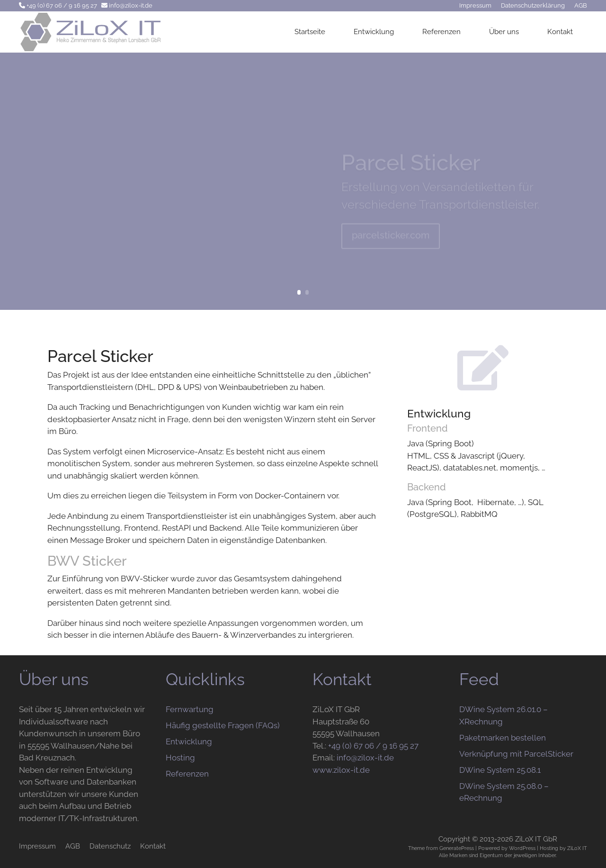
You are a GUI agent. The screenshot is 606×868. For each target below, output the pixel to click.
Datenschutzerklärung (533, 5)
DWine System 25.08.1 (500, 770)
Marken (458, 855)
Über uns (504, 32)
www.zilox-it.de (341, 770)
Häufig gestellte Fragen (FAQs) (223, 725)
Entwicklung (374, 32)
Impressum (475, 5)
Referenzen (441, 32)
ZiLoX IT (577, 848)
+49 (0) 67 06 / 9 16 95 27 (62, 5)
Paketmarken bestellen (503, 738)
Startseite (310, 32)
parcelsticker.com (391, 239)
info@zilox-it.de (131, 5)
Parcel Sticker (411, 167)
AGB (581, 5)
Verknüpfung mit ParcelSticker (516, 754)
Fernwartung (190, 709)
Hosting (180, 758)
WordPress (522, 848)
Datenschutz (110, 846)
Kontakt (560, 32)
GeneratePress (457, 848)
